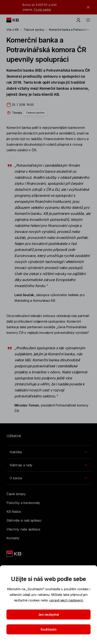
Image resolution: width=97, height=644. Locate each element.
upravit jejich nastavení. (66, 600)
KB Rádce (14, 512)
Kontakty (13, 538)
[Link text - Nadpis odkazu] (14, 554)
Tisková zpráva (35, 113)
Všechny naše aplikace (23, 529)
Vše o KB (13, 30)
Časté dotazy (16, 494)
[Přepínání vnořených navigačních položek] (48, 452)
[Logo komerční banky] (16, 20)
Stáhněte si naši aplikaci (24, 520)
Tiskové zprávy (34, 30)
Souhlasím (48, 629)
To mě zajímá (42, 10)
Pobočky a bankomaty (23, 503)
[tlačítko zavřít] (87, 7)
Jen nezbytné (49, 615)
